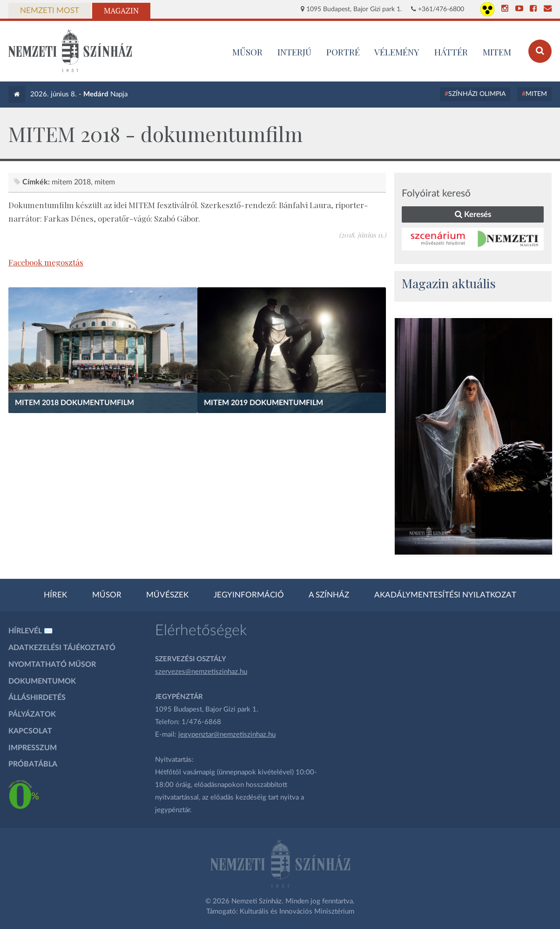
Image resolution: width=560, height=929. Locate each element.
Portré (343, 52)
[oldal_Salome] (473, 436)
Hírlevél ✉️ (31, 631)
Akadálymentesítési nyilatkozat (445, 595)
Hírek (55, 595)
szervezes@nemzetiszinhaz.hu (201, 672)
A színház (329, 595)
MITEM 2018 (71, 182)
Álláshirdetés (37, 698)
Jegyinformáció (249, 595)
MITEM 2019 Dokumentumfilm (263, 403)
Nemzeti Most (50, 11)
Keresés (473, 214)
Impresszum (33, 748)
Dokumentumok (42, 681)
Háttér (451, 52)
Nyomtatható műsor (52, 665)
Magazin (121, 11)
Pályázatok (32, 714)
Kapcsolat (30, 731)
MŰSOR (247, 52)
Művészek (167, 595)
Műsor (107, 595)
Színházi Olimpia (477, 94)
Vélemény (397, 52)
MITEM (497, 52)
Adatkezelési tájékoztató (62, 648)
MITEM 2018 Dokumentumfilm (74, 403)
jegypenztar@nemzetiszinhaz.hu (227, 735)
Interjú (294, 52)
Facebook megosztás (46, 262)
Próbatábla (33, 764)
